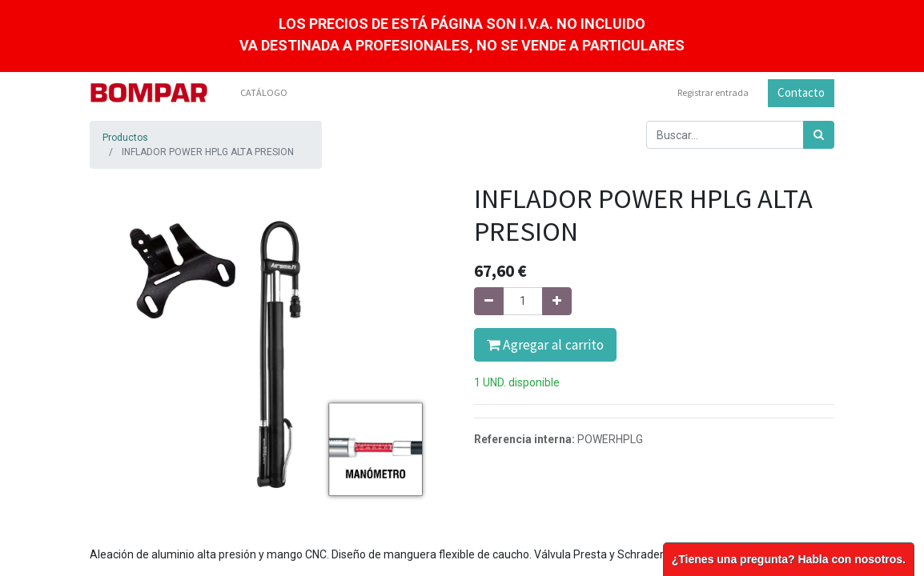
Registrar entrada (713, 92)
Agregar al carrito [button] (545, 345)
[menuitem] (264, 93)
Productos (125, 138)
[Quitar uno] (489, 301)
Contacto (801, 92)
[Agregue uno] (557, 301)
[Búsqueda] (819, 135)
